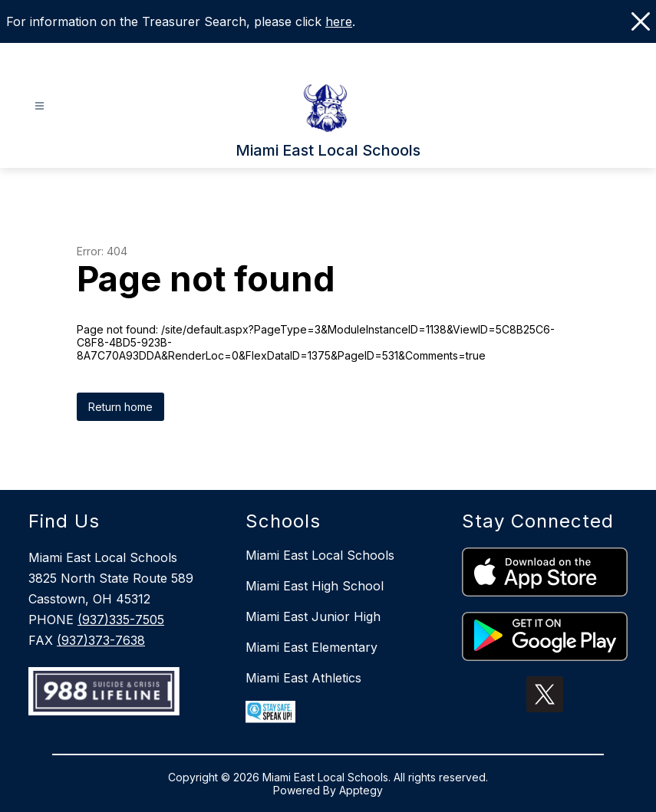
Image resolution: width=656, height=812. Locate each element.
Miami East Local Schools (320, 555)
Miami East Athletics (303, 678)
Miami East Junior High (313, 616)
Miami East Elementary (312, 647)
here (339, 21)
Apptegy (361, 790)
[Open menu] (40, 106)
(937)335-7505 (121, 620)
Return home (120, 407)
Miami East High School (315, 586)
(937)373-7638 (101, 640)
